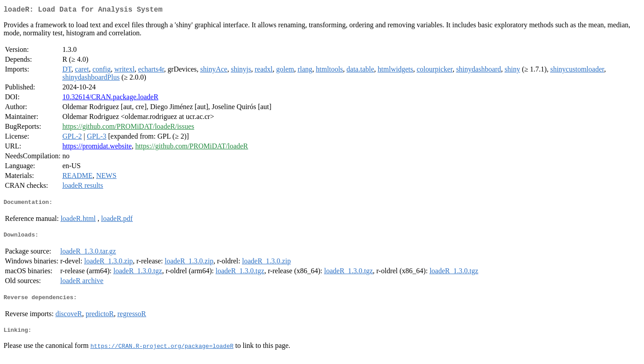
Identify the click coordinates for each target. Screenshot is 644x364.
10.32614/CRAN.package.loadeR (110, 99)
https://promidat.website (97, 148)
